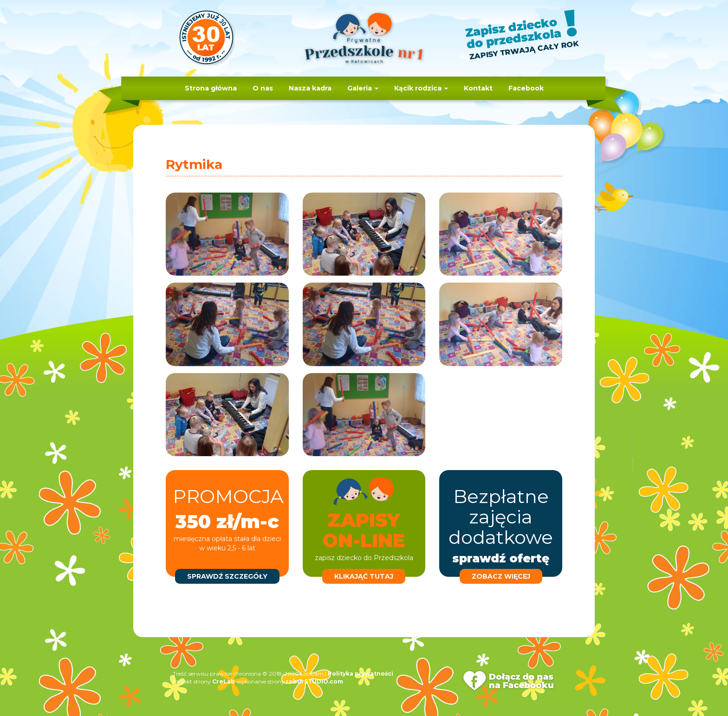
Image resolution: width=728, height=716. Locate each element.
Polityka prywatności (361, 674)
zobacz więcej (501, 576)
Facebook (526, 88)
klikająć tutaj (364, 576)
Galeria (363, 88)
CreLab (224, 681)
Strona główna (211, 88)
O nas (263, 88)
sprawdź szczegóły (227, 576)
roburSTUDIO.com (315, 681)
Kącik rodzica (421, 88)
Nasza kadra (310, 88)
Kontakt (478, 88)
